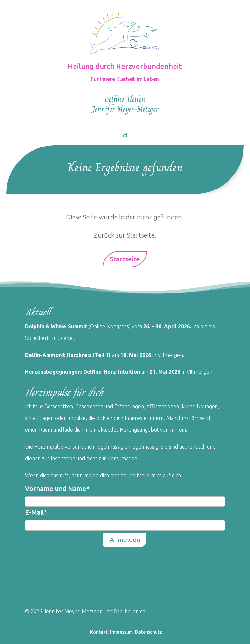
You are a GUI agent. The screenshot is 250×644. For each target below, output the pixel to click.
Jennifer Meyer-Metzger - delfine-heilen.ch (94, 611)
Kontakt (99, 632)
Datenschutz (149, 632)
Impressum (121, 632)
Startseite (125, 259)
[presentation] (75, 562)
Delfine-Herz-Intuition (111, 372)
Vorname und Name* (57, 489)
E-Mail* (36, 512)
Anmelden (125, 540)
